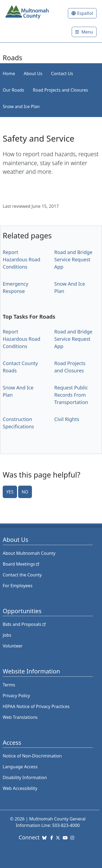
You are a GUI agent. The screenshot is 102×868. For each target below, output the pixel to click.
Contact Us (62, 74)
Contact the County (22, 575)
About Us (33, 74)
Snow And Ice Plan (70, 287)
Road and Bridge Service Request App (73, 259)
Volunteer (13, 646)
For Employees (18, 586)
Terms (9, 685)
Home (9, 74)
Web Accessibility (20, 788)
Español (85, 13)
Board (22, 564)
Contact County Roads (20, 367)
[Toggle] (84, 32)
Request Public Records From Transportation (71, 395)
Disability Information (25, 777)
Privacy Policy (16, 696)
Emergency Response (15, 287)
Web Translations (20, 717)
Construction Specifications (18, 423)
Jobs (7, 635)
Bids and (25, 624)
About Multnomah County (29, 553)
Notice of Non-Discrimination (32, 756)
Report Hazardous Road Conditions (22, 259)
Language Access (20, 767)
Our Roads (13, 90)
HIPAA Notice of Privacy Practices (36, 706)
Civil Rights (67, 419)
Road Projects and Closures (60, 90)
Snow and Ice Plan (21, 106)
